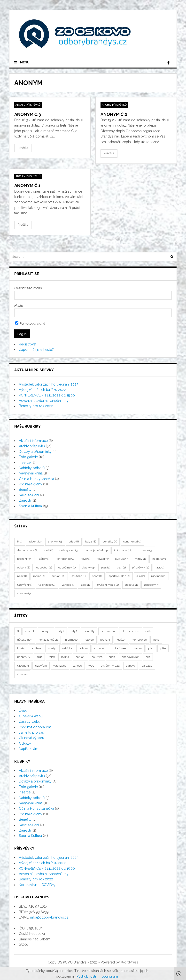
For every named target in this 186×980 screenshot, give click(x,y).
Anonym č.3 (28, 114)
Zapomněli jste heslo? (36, 350)
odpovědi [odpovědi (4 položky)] (44, 567)
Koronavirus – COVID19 (37, 885)
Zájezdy (25, 500)
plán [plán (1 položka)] (121, 567)
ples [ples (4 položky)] (106, 567)
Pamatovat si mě (30, 323)
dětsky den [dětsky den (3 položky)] (69, 550)
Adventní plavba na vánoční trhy (44, 401)
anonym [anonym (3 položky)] (55, 542)
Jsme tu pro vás (31, 732)
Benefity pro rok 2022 (36, 406)
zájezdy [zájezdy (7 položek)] (151, 585)
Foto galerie (28, 457)
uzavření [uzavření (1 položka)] (25, 585)
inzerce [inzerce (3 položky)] (146, 550)
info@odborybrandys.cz (49, 917)
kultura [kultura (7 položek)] (122, 559)
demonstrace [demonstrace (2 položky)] (28, 550)
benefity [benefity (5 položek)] (110, 542)
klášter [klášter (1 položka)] (43, 559)
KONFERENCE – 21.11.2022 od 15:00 (47, 395)
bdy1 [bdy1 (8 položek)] (74, 542)
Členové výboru (31, 738)
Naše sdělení (29, 495)
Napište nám (29, 749)
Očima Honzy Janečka (36, 479)
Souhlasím (110, 976)
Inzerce (25, 463)
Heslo (19, 306)
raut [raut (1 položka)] (160, 567)
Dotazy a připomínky (35, 452)
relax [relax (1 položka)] (22, 576)
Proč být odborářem (35, 727)
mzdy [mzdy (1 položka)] (140, 559)
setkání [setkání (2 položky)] (58, 576)
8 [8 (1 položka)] (20, 542)
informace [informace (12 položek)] (123, 550)
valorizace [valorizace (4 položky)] (47, 585)
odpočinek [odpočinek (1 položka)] (67, 567)
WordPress (130, 962)
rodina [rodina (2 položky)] (39, 576)
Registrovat (28, 344)
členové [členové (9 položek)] (24, 593)
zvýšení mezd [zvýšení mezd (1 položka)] (108, 585)
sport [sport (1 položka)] (97, 576)
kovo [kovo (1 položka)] (85, 559)
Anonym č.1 (27, 185)
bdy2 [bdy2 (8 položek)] (91, 542)
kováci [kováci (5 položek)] (103, 559)
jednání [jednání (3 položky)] (24, 559)
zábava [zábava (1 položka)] (132, 585)
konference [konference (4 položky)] (65, 559)
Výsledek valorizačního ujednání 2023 (49, 384)
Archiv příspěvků (28, 105)
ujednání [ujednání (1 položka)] (159, 576)
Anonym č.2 (114, 114)
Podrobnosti (86, 976)
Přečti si (23, 148)
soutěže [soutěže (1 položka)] (78, 576)
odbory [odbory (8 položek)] (24, 567)
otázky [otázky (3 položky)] (88, 567)
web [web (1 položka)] (85, 585)
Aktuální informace (33, 441)
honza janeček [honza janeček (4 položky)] (96, 550)
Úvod (23, 711)
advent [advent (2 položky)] (35, 542)
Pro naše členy (31, 484)
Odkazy (25, 743)
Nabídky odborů (32, 468)
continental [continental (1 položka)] (132, 542)
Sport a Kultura (30, 506)
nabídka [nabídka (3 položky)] (159, 559)
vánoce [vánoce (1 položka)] (68, 585)
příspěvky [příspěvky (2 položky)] (140, 567)
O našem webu (31, 716)
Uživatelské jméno (28, 288)
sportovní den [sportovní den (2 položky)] (119, 576)
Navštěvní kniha (31, 473)
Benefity (25, 490)
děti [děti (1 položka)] (49, 550)
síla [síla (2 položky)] (140, 576)
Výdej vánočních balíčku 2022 (43, 390)
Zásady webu (30, 722)
